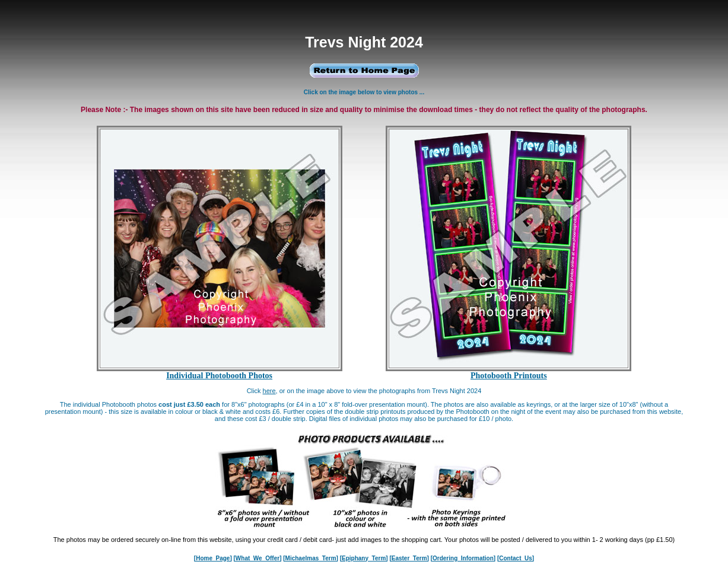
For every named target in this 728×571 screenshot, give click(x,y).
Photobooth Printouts (509, 376)
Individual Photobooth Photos (219, 376)
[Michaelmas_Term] (311, 558)
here (269, 391)
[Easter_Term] (409, 558)
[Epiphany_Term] (364, 558)
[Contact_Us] (516, 558)
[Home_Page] (213, 558)
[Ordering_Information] (463, 558)
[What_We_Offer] (258, 558)
